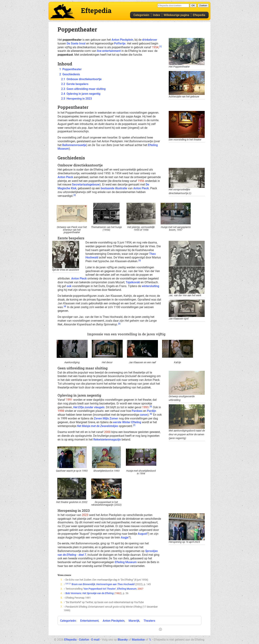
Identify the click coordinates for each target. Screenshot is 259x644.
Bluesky (123, 640)
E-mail (95, 640)
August (142, 534)
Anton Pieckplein (122, 40)
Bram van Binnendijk (83, 584)
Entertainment (89, 621)
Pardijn (152, 411)
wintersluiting (150, 286)
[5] (151, 407)
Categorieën (141, 15)
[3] (140, 260)
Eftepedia (199, 15)
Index (156, 15)
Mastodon (138, 640)
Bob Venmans (73, 593)
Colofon (84, 640)
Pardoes (137, 411)
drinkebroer (150, 40)
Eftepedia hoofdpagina (63, 11)
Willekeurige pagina (176, 15)
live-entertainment (109, 51)
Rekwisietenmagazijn (107, 440)
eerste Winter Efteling (127, 422)
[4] (65, 306)
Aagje (125, 537)
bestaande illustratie (114, 188)
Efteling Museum (126, 562)
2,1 (70, 584)
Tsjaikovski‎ (133, 282)
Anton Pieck (65, 177)
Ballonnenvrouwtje (74, 145)
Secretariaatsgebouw (86, 185)
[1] (160, 47)
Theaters (149, 621)
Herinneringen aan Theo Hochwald (115, 584)
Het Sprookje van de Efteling (98, 593)
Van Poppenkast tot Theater (100, 589)
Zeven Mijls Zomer (106, 418)
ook (69, 286)
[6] (151, 414)
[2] (75, 195)
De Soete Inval (76, 43)
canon (144, 415)
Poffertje (120, 43)
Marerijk (134, 621)
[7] (134, 425)
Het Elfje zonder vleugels (89, 407)
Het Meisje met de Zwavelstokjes (97, 426)
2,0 (67, 584)
